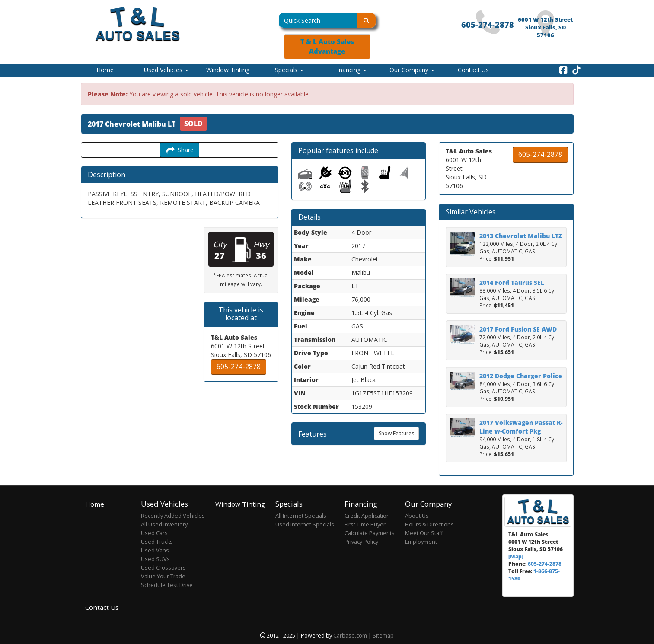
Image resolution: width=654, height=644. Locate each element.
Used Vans (155, 550)
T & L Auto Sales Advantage (327, 46)
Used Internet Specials (305, 524)
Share (180, 150)
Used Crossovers (163, 568)
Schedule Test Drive (167, 585)
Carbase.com (350, 636)
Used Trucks (157, 542)
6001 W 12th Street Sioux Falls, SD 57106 (546, 27)
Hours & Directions (429, 524)
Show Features (396, 433)
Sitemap (383, 636)
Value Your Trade (163, 576)
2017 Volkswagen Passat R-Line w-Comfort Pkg (521, 427)
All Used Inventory (164, 524)
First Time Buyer (365, 524)
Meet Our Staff (424, 533)
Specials (289, 70)
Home (105, 70)
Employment (421, 542)
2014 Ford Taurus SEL (512, 282)
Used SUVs (155, 559)
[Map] (516, 556)
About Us (417, 516)
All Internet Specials (301, 516)
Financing (350, 70)
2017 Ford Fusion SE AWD (518, 329)
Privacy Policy (361, 542)
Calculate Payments (370, 533)
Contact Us (473, 70)
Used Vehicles (166, 70)
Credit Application (367, 516)
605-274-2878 (488, 25)
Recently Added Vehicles (173, 516)
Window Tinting (228, 70)
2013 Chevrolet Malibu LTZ (521, 236)
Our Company (412, 70)
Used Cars (154, 533)
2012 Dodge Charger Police (521, 376)
